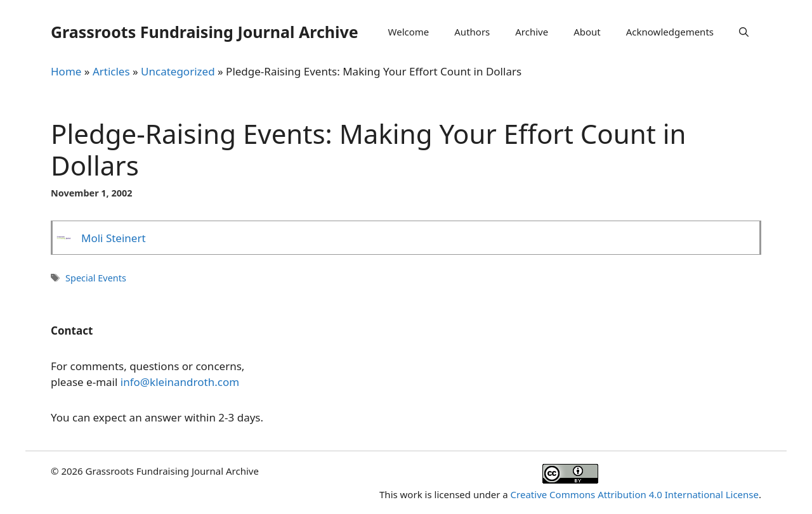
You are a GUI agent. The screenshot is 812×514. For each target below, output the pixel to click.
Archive (532, 32)
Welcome (409, 32)
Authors (472, 32)
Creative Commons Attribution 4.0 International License (635, 494)
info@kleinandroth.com (180, 382)
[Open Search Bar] (744, 32)
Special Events (96, 278)
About (587, 32)
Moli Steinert (114, 238)
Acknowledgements (670, 32)
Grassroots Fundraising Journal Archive (205, 32)
